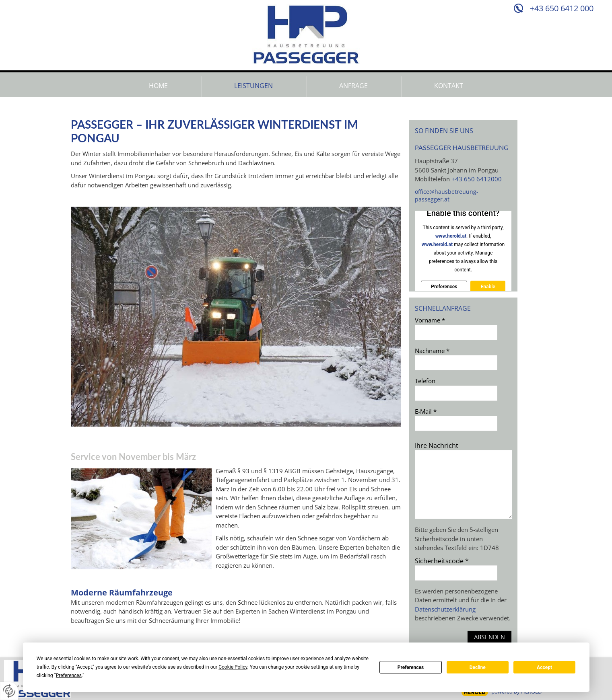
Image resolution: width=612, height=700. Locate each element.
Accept (544, 667)
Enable (488, 287)
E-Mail (426, 411)
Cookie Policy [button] (233, 667)
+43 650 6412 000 (562, 8)
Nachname (432, 351)
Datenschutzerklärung (445, 609)
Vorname (430, 320)
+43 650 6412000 (477, 179)
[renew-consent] (9, 691)
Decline (478, 667)
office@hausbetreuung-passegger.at (447, 195)
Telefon (425, 381)
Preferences (411, 667)
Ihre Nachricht (437, 445)
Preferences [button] (69, 675)
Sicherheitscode (442, 561)
